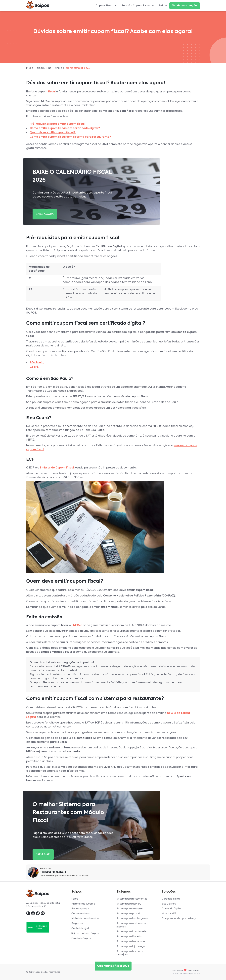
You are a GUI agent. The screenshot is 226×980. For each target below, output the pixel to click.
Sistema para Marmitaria (131, 941)
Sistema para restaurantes (132, 899)
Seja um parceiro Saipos (85, 933)
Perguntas (77, 923)
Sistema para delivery (129, 904)
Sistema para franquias (130, 909)
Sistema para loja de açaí (131, 946)
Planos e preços (80, 909)
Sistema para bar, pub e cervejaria (130, 953)
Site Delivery (169, 904)
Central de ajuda (81, 928)
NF (50, 68)
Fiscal (41, 68)
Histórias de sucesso (83, 904)
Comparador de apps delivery (179, 918)
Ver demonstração (185, 6)
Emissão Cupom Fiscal (138, 6)
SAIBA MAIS (43, 854)
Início (30, 68)
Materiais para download (86, 918)
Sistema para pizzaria (129, 914)
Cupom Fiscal (106, 6)
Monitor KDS (169, 914)
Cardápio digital (171, 899)
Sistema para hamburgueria (132, 918)
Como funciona (80, 914)
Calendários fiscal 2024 (113, 966)
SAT (163, 6)
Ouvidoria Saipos (81, 938)
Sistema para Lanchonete (132, 932)
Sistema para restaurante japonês (131, 925)
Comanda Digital (171, 909)
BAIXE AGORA (45, 214)
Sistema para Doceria (129, 937)
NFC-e (59, 68)
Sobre (75, 899)
